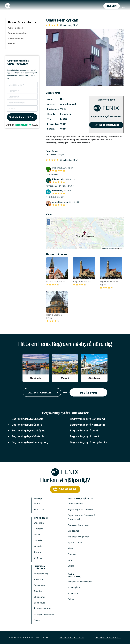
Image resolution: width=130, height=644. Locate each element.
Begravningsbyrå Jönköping (87, 419)
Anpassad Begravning (78, 525)
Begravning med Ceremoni (81, 509)
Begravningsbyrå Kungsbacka (89, 442)
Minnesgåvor (74, 587)
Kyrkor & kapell (75, 542)
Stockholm (66, 114)
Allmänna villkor (72, 638)
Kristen (64, 119)
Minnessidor (74, 593)
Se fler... (38, 558)
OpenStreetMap (108, 248)
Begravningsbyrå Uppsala (28, 419)
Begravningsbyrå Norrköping (88, 425)
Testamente (40, 585)
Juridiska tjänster (39, 568)
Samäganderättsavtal (44, 614)
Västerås (38, 546)
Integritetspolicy (108, 638)
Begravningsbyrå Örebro (27, 425)
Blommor (72, 554)
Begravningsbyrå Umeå (85, 436)
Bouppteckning (41, 574)
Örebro (37, 552)
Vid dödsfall (74, 531)
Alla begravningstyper (78, 537)
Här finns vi (41, 518)
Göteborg (39, 529)
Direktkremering (75, 504)
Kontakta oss (40, 509)
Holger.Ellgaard (84, 277)
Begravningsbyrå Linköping (29, 431)
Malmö (37, 534)
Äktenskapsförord (43, 609)
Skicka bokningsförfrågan (23, 117)
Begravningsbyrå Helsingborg (30, 442)
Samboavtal (40, 603)
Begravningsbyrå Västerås (28, 436)
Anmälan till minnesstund (80, 582)
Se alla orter (88, 392)
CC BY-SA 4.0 (90, 278)
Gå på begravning (75, 576)
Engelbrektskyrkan (80, 278)
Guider (71, 566)
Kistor (71, 548)
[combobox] (42, 393)
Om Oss (38, 499)
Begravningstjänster (81, 499)
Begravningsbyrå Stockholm (106, 117)
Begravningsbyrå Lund (84, 431)
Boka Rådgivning (109, 125)
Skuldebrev (39, 597)
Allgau (49, 277)
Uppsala (38, 540)
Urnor (70, 560)
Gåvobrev (39, 591)
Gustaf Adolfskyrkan (58, 277)
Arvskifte (38, 579)
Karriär (37, 504)
